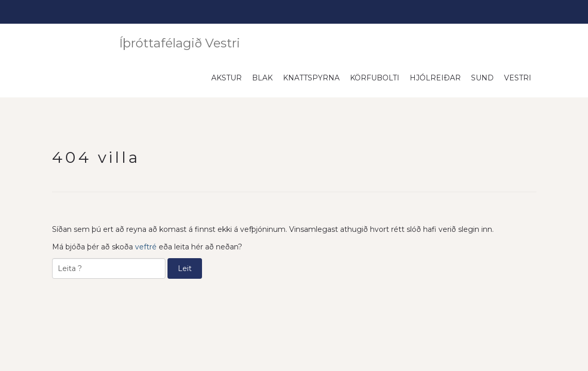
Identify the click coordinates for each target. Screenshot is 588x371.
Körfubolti (375, 77)
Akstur (226, 77)
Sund (482, 77)
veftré (146, 246)
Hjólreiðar (435, 77)
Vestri (518, 77)
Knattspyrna (311, 77)
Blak (262, 77)
